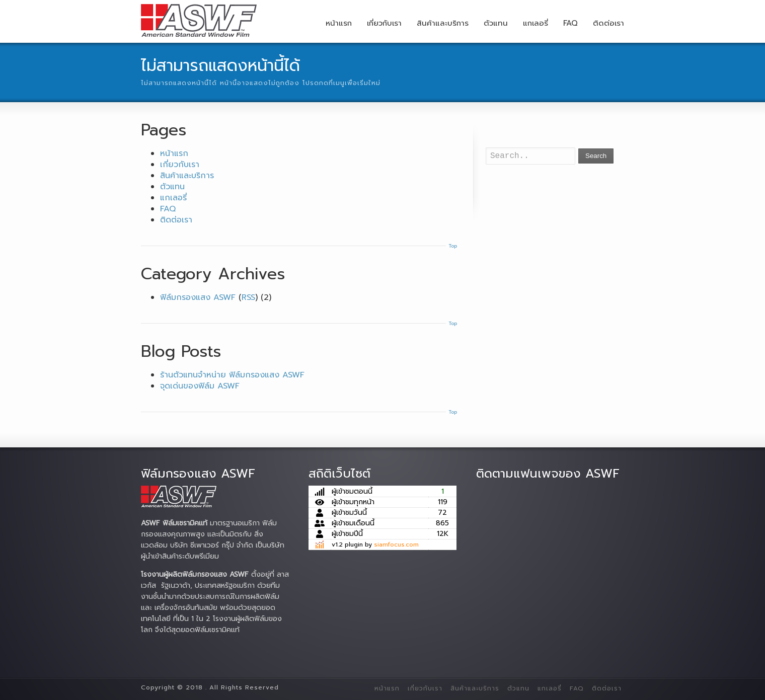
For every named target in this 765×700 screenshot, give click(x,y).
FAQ (570, 23)
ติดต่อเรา (608, 23)
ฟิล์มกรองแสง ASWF (198, 297)
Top (453, 246)
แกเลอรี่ (535, 23)
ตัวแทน (496, 23)
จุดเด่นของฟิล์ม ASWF (200, 386)
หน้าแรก (339, 23)
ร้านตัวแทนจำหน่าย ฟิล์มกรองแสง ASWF (232, 375)
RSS (248, 297)
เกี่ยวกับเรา (384, 23)
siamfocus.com (396, 545)
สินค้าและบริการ (443, 23)
